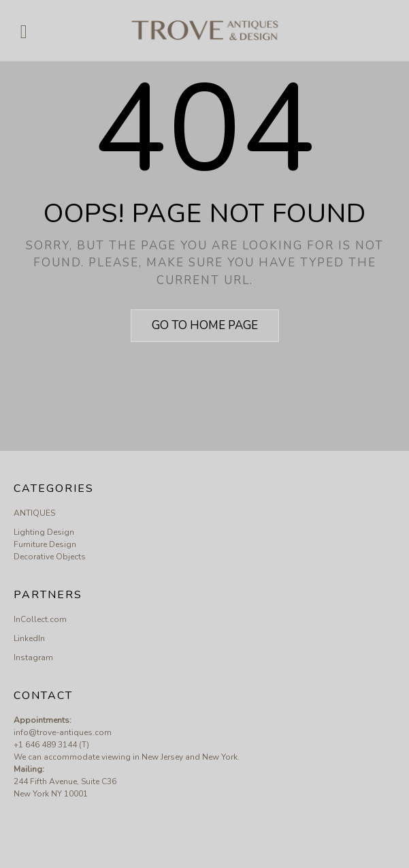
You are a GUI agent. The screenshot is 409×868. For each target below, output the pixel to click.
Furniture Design (45, 544)
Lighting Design (44, 532)
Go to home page (205, 325)
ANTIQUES (34, 513)
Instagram (33, 657)
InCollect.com (40, 619)
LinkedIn (29, 638)
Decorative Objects (50, 557)
